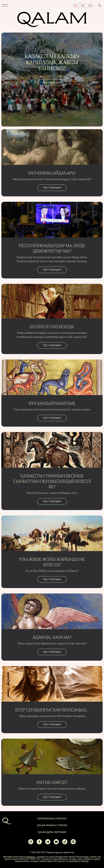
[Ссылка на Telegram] (48, 842)
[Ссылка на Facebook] (39, 842)
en (90, 6)
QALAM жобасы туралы (52, 825)
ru (83, 6)
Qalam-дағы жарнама (52, 832)
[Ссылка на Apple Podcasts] (73, 842)
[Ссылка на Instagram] (31, 842)
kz (75, 6)
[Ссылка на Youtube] (56, 842)
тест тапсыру (52, 83)
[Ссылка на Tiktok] (65, 842)
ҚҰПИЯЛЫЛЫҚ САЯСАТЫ (52, 818)
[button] (5, 6)
